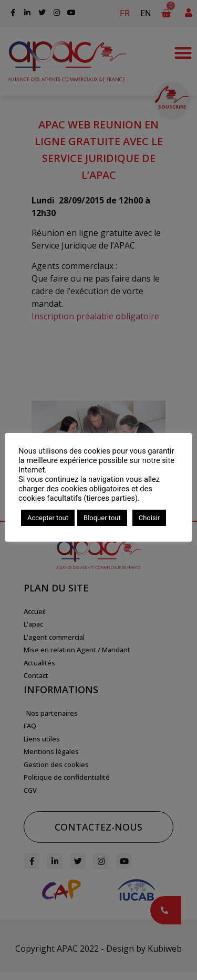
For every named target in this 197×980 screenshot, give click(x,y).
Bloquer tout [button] (102, 518)
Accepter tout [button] (48, 518)
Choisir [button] (149, 518)
